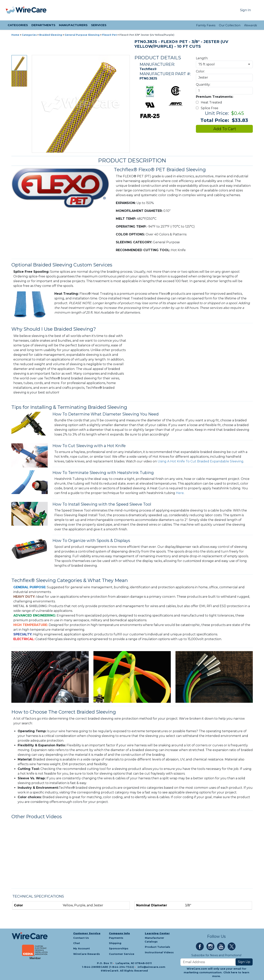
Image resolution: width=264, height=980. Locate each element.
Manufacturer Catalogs (154, 940)
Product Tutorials (158, 947)
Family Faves (206, 25)
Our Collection (230, 25)
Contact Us (81, 938)
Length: (202, 58)
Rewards (250, 25)
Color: (200, 71)
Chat (77, 943)
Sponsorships (119, 948)
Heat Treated (210, 102)
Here (180, 493)
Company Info (119, 933)
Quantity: (203, 85)
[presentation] (11, 10)
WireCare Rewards (87, 954)
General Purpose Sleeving (82, 35)
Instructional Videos (159, 952)
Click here (230, 972)
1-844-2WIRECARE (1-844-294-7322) (108, 967)
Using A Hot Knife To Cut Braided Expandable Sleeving (201, 461)
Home (15, 35)
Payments (116, 938)
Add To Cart (224, 129)
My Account (81, 948)
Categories (29, 35)
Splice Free (208, 108)
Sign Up (244, 962)
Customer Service (87, 933)
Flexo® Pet (109, 35)
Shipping (115, 943)
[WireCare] (31, 10)
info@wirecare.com (151, 967)
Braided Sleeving (51, 35)
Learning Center (157, 933)
